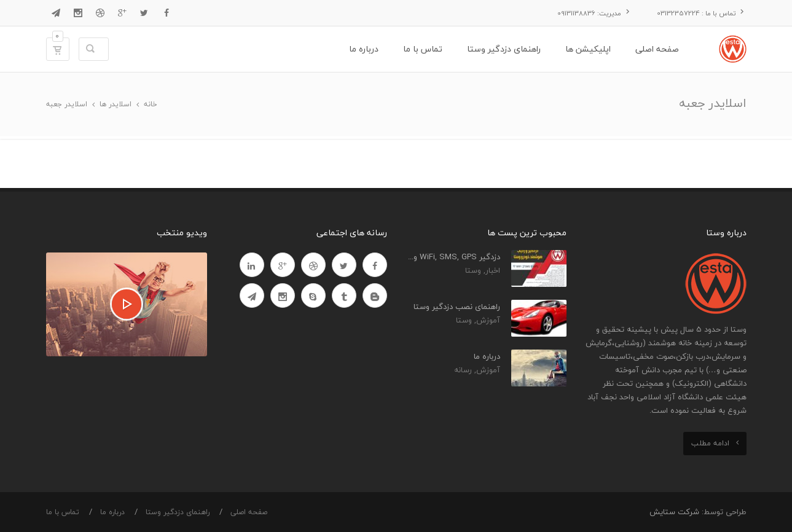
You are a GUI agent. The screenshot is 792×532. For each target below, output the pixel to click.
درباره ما (112, 512)
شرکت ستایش (674, 512)
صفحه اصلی (249, 512)
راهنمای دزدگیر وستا (178, 512)
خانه (151, 104)
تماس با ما (63, 512)
